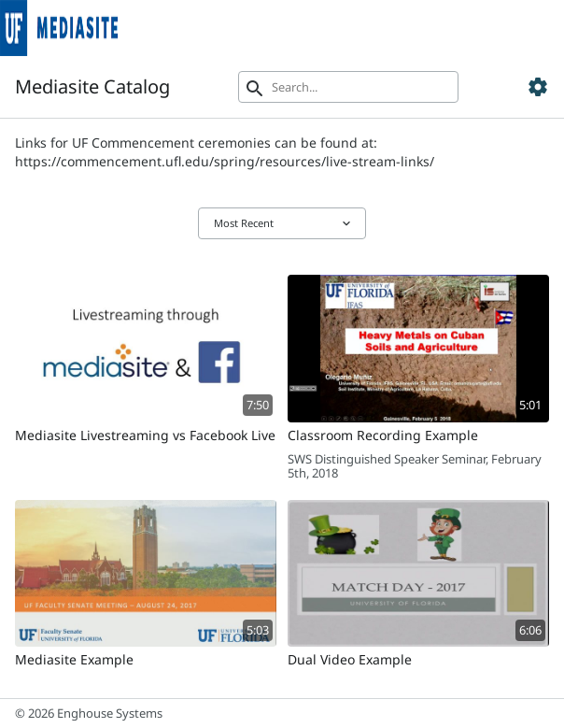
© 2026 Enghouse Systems (89, 713)
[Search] (348, 87)
